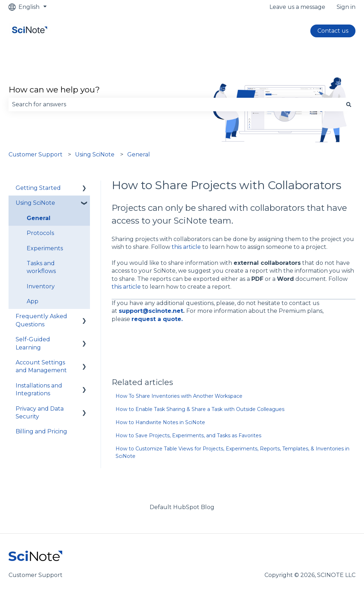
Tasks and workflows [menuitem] (41, 267)
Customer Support (36, 154)
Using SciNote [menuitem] (35, 203)
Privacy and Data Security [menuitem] (40, 413)
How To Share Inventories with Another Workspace (179, 396)
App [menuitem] (33, 301)
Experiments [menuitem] (45, 248)
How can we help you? (54, 90)
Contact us (333, 31)
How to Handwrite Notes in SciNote (160, 422)
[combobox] (175, 105)
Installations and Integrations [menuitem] (39, 389)
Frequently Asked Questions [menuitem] (41, 320)
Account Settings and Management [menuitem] (41, 366)
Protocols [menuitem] (40, 233)
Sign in (346, 7)
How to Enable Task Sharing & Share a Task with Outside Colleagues (200, 409)
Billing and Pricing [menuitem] (41, 431)
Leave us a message (297, 7)
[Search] (349, 105)
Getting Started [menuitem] (38, 188)
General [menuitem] (39, 218)
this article (186, 247)
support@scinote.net (151, 311)
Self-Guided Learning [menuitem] (33, 343)
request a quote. (157, 319)
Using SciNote (95, 154)
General (139, 154)
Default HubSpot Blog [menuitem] (182, 507)
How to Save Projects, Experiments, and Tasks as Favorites (188, 435)
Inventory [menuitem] (41, 286)
